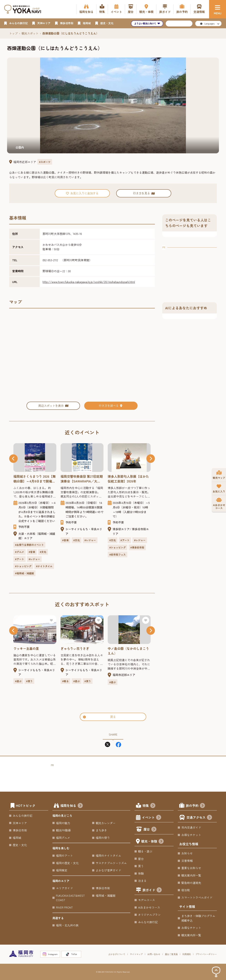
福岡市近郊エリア (25, 162)
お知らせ (187, 853)
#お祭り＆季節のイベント (29, 545)
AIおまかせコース (149, 907)
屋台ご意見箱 (171, 954)
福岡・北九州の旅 (67, 925)
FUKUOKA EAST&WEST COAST (70, 898)
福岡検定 (62, 870)
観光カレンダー (106, 823)
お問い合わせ (154, 954)
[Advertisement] (190, 272)
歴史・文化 (20, 845)
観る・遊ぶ (145, 851)
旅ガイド (152, 890)
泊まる (142, 881)
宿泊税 (186, 890)
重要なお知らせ (191, 868)
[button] (13, 459)
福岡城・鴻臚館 (106, 895)
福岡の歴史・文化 (67, 863)
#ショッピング (23, 566)
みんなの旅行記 (23, 816)
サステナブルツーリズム (111, 863)
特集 (149, 806)
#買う (29, 681)
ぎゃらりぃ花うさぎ (75, 648)
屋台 (150, 830)
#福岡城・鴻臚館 (24, 573)
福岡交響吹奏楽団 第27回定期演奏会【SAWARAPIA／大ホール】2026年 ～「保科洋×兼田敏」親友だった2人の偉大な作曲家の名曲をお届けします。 (82, 479)
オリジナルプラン (149, 915)
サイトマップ (136, 954)
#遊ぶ (18, 681)
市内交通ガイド (191, 827)
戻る (99, 717)
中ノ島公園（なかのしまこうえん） (128, 651)
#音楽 (32, 552)
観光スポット (30, 33)
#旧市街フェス (118, 554)
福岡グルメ (63, 838)
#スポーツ (45, 162)
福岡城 (17, 838)
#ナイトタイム (44, 566)
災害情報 (187, 861)
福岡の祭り (103, 838)
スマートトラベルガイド (197, 897)
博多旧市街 (20, 830)
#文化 (43, 552)
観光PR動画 (63, 830)
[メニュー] (218, 9)
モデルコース (147, 900)
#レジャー (34, 559)
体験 (141, 873)
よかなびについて (117, 954)
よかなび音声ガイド (108, 870)
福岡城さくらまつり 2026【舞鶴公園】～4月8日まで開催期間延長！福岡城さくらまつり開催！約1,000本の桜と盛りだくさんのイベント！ (35, 479)
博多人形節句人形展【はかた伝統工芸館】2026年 (128, 479)
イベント (152, 818)
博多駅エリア (121, 529)
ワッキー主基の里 (26, 648)
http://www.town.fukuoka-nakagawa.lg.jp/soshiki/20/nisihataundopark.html (89, 282)
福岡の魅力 (63, 823)
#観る (65, 681)
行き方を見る (144, 193)
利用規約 (187, 954)
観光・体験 (152, 842)
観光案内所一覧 (191, 875)
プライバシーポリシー (206, 954)
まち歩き (101, 830)
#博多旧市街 (137, 547)
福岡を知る (72, 806)
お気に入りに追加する (82, 193)
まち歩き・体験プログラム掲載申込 (198, 918)
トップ (13, 33)
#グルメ (20, 552)
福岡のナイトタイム (108, 855)
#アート (20, 559)
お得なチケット (191, 835)
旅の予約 (195, 806)
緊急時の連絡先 (191, 883)
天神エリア (20, 823)
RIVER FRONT (64, 907)
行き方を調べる (111, 406)
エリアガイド (64, 888)
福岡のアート (64, 855)
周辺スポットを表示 (53, 406)
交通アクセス (199, 818)
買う (141, 866)
